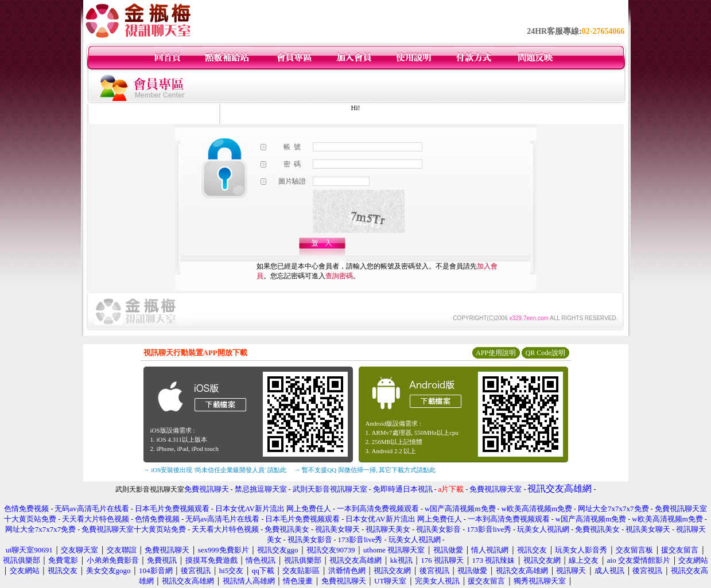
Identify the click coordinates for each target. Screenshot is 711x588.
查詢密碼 (339, 276)
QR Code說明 (545, 353)
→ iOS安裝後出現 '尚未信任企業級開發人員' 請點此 (215, 470)
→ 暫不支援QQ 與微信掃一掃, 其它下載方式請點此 (365, 470)
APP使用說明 (496, 353)
